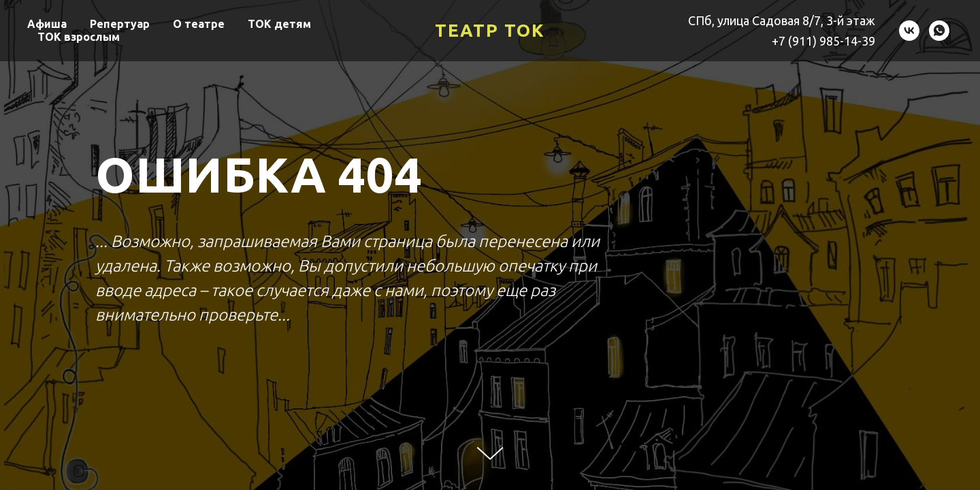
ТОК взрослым (79, 37)
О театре (199, 24)
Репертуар (120, 24)
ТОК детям (279, 24)
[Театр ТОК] (909, 31)
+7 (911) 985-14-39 (823, 41)
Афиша (47, 24)
